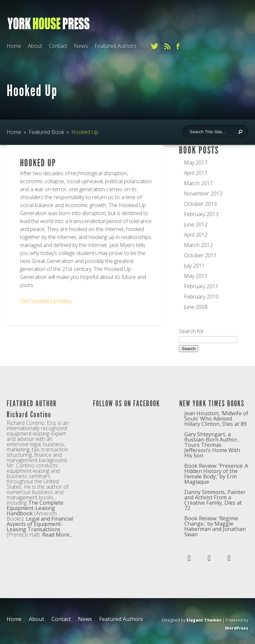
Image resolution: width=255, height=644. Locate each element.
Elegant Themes (204, 620)
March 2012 (198, 245)
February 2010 (201, 297)
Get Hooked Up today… (47, 301)
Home (14, 46)
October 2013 (200, 204)
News (81, 46)
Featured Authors (116, 46)
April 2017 (196, 173)
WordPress (237, 628)
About (35, 46)
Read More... (57, 535)
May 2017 (196, 163)
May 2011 (196, 276)
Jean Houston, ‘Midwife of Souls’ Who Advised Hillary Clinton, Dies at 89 (216, 419)
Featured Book (46, 132)
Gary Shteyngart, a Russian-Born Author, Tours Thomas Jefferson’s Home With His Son (212, 445)
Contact (58, 46)
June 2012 (196, 224)
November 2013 (203, 193)
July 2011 (194, 266)
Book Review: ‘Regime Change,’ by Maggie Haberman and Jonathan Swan (215, 526)
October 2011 (200, 255)
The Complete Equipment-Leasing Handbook (35, 508)
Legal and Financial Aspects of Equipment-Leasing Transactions (40, 524)
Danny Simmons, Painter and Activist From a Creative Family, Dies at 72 (215, 500)
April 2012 (196, 235)
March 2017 (198, 183)
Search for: (192, 331)
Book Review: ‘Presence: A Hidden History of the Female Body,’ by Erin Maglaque (216, 474)
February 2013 (201, 214)
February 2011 (201, 286)
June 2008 (196, 307)
